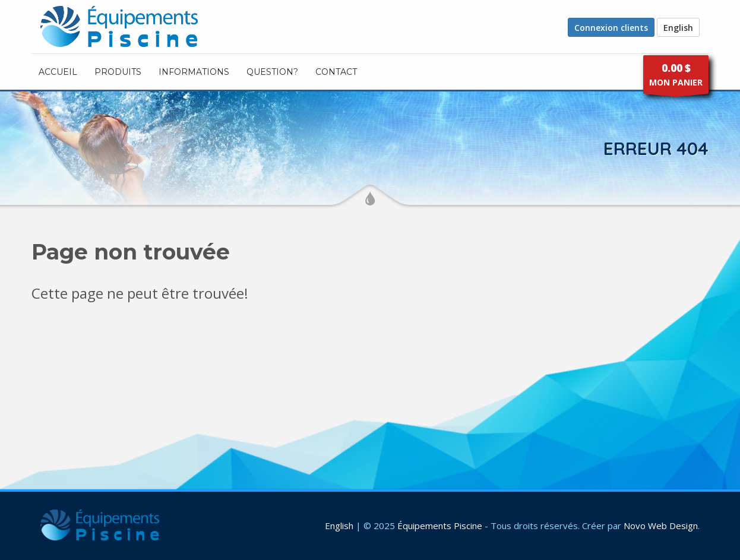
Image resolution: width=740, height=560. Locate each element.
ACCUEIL (58, 72)
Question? (272, 72)
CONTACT (336, 72)
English (678, 28)
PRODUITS (118, 72)
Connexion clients (611, 28)
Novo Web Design (661, 526)
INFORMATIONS (194, 72)
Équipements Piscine (440, 526)
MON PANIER (676, 77)
